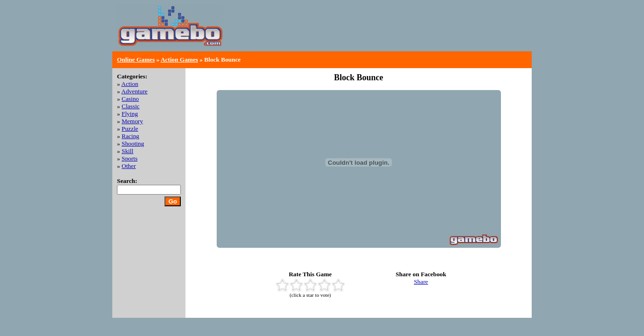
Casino (130, 99)
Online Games (136, 59)
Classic (131, 106)
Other (129, 166)
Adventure (134, 91)
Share (421, 282)
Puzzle (130, 129)
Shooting (133, 143)
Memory (132, 121)
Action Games (179, 59)
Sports (130, 158)
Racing (130, 136)
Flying (130, 114)
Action (130, 84)
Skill (127, 151)
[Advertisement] (418, 33)
